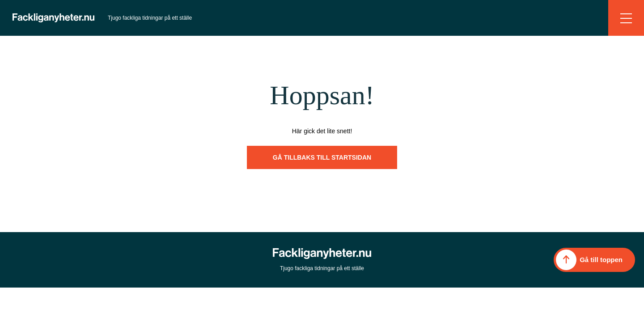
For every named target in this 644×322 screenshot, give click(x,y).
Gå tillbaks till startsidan (322, 157)
